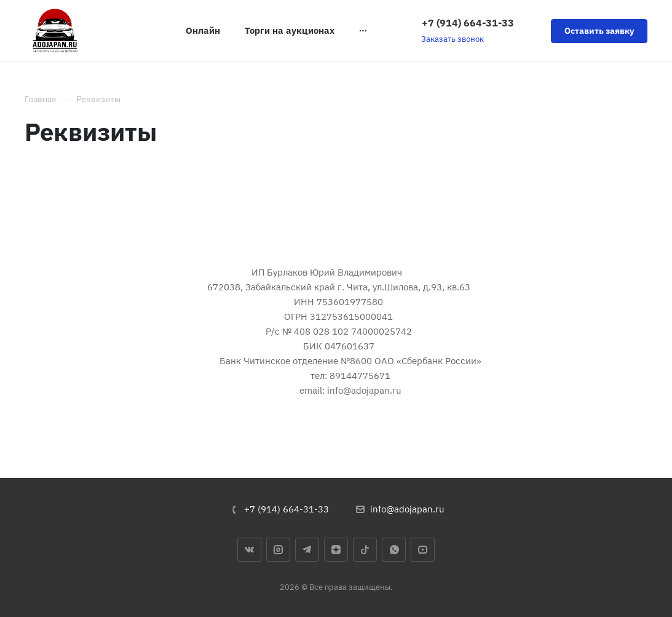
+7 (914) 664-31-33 (468, 23)
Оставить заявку (599, 31)
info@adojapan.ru (407, 509)
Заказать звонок (453, 39)
